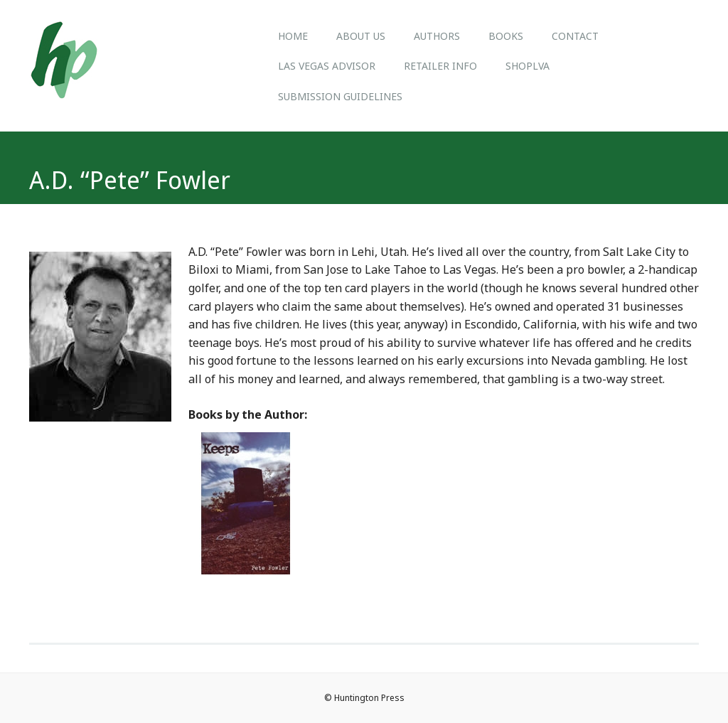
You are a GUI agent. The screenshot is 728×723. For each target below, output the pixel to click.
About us (361, 36)
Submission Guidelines (340, 96)
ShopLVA (528, 66)
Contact (575, 36)
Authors (437, 36)
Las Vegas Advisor (327, 66)
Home (293, 36)
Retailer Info (440, 66)
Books (506, 36)
